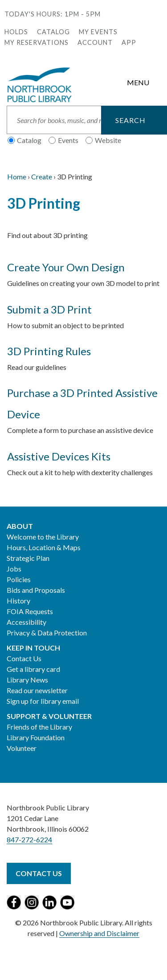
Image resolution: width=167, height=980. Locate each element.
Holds (16, 32)
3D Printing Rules (49, 351)
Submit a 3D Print (49, 309)
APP (129, 42)
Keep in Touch (33, 648)
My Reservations (37, 42)
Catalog (53, 32)
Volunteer (22, 748)
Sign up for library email (43, 701)
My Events (98, 32)
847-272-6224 (29, 839)
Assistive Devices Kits (59, 456)
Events (68, 140)
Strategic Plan (28, 558)
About (20, 526)
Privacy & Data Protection (47, 633)
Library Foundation (36, 737)
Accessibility (26, 622)
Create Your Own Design (66, 267)
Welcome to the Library (43, 537)
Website (108, 140)
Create (42, 177)
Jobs (14, 569)
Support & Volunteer (49, 716)
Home (17, 177)
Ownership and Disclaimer (99, 933)
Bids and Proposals (36, 590)
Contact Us (24, 658)
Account (95, 42)
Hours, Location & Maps (44, 547)
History (18, 601)
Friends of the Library (39, 727)
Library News (27, 680)
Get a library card (33, 669)
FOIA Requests (30, 611)
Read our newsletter (37, 690)
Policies (19, 579)
